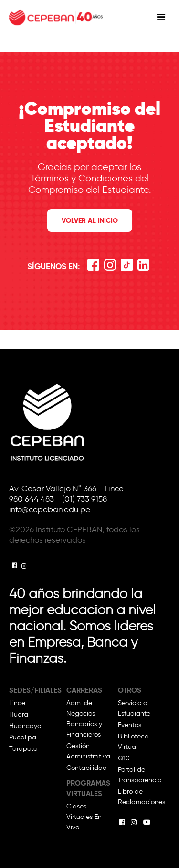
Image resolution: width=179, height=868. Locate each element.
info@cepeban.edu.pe (50, 509)
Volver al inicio (90, 220)
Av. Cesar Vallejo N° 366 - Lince (66, 489)
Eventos (130, 725)
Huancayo (25, 726)
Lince (17, 703)
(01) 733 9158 (84, 499)
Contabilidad (87, 768)
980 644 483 (32, 499)
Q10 (124, 758)
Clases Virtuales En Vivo (84, 817)
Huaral (19, 714)
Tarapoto (23, 749)
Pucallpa (23, 737)
